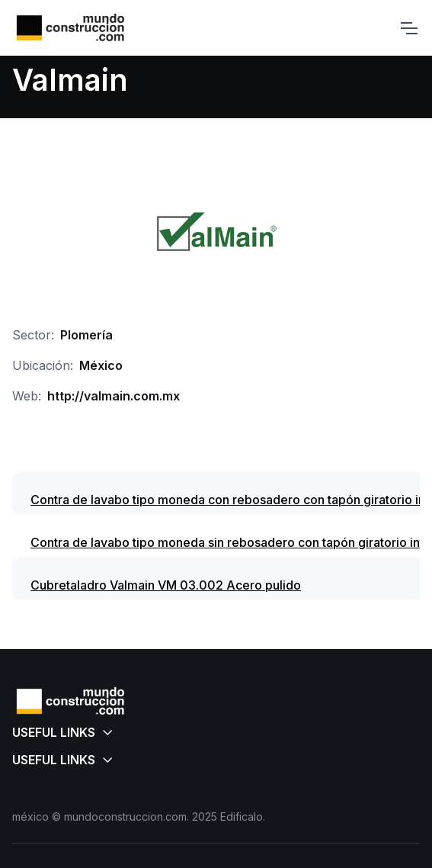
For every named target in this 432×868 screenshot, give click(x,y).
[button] (216, 732)
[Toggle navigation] (408, 28)
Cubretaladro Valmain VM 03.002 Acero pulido (166, 585)
